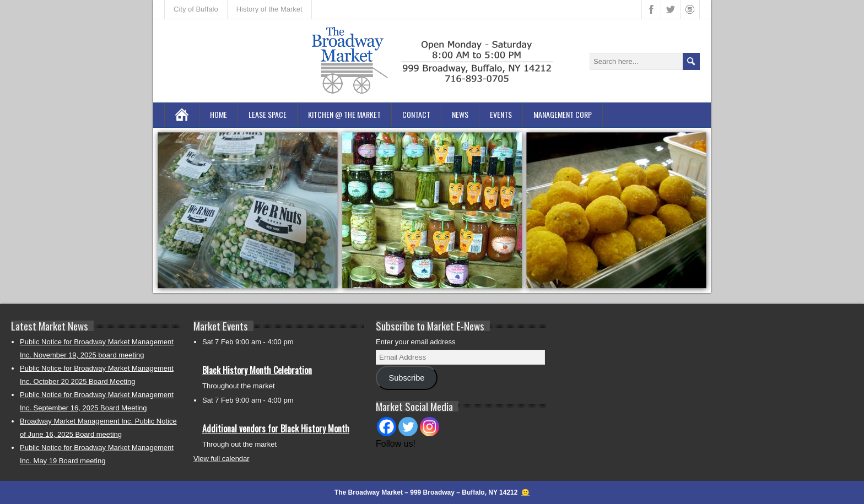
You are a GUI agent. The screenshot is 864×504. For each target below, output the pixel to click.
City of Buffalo (196, 9)
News (460, 114)
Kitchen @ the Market (344, 114)
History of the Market (269, 9)
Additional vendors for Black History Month (276, 429)
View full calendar (222, 459)
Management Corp (563, 114)
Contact (416, 114)
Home (218, 114)
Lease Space (268, 114)
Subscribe (406, 378)
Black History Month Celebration (257, 370)
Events (501, 114)
